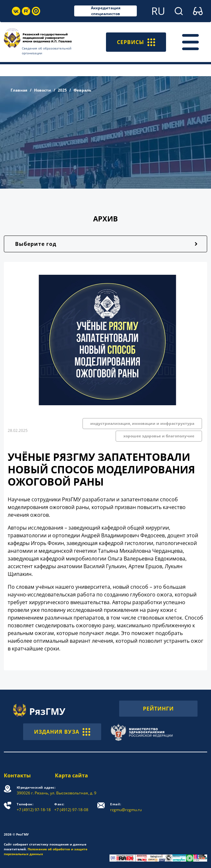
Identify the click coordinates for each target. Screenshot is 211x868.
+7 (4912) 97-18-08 (71, 807)
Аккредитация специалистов (106, 11)
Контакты (17, 775)
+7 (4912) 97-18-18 (34, 807)
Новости (43, 90)
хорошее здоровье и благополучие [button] (159, 436)
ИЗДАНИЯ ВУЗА (62, 732)
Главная (19, 90)
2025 (62, 90)
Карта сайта (71, 775)
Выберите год (36, 244)
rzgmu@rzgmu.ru (126, 807)
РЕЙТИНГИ (158, 709)
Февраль (82, 90)
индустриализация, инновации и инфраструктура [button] (142, 423)
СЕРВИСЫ (136, 42)
